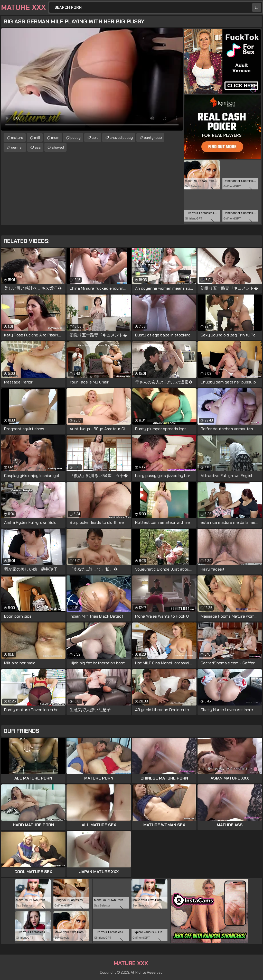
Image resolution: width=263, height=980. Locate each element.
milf (37, 138)
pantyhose (153, 138)
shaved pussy (121, 138)
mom (55, 138)
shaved (58, 147)
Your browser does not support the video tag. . (92, 79)
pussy (76, 138)
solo (95, 138)
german (17, 147)
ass (38, 147)
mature (17, 138)
